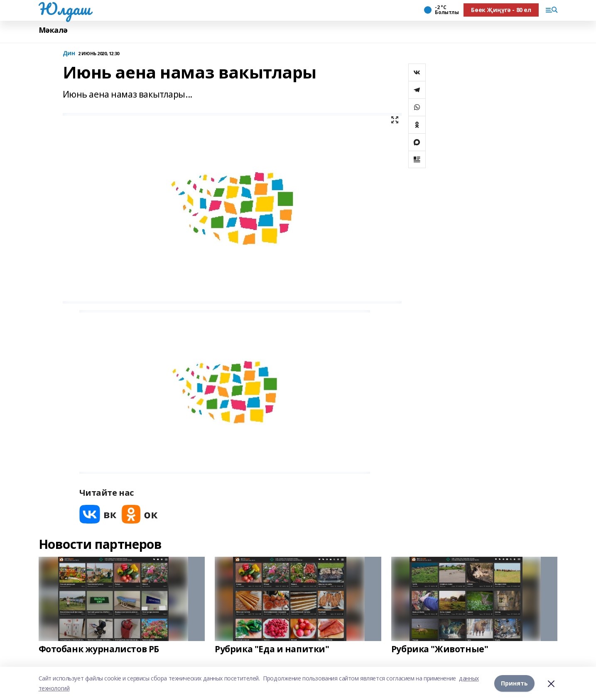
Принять (514, 683)
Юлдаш (65, 9)
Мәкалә (53, 30)
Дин (69, 53)
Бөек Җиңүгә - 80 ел (501, 10)
